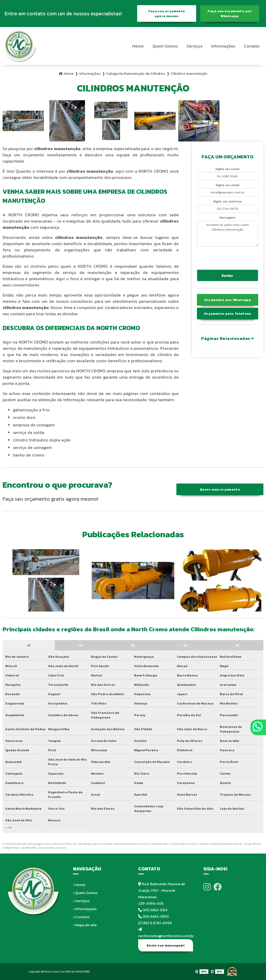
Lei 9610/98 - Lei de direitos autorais (44, 848)
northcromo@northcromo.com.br (166, 933)
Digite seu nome (228, 169)
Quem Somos (165, 46)
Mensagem (227, 218)
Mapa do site (85, 925)
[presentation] (228, 257)
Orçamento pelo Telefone (228, 314)
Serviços (194, 46)
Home (138, 46)
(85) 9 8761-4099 (155, 923)
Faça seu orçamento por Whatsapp (230, 14)
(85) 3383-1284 (153, 910)
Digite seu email (228, 185)
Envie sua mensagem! (166, 945)
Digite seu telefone (227, 202)
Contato (252, 46)
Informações (223, 46)
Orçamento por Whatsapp (228, 300)
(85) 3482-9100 (154, 917)
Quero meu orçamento (220, 489)
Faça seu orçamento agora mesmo (167, 14)
